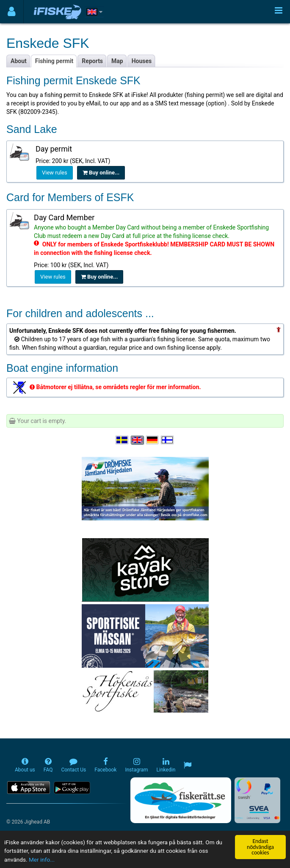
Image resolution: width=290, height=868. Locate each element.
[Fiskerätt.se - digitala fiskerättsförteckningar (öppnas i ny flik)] (181, 800)
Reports (92, 61)
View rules (55, 173)
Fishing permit (54, 61)
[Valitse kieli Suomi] (168, 440)
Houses (142, 61)
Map (117, 61)
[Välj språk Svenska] (122, 440)
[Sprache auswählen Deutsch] (153, 440)
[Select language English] (138, 440)
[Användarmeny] (12, 12)
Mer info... (42, 860)
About (19, 61)
